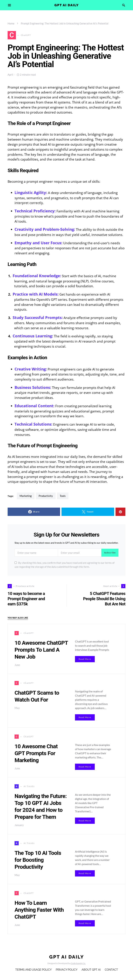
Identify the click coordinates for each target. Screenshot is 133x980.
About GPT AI (91, 970)
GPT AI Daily (67, 5)
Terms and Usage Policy (33, 970)
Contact (111, 970)
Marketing (26, 496)
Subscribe (110, 553)
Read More (85, 659)
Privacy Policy (67, 970)
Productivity (46, 496)
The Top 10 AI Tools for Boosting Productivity (38, 860)
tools (63, 496)
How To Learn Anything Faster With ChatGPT (39, 910)
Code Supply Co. (78, 963)
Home (11, 23)
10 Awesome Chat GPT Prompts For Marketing (36, 753)
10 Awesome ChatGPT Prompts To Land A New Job (41, 650)
